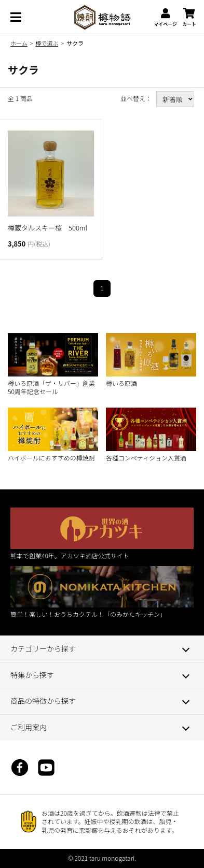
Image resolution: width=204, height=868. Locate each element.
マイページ (165, 17)
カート (189, 17)
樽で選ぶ (47, 43)
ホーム (19, 43)
